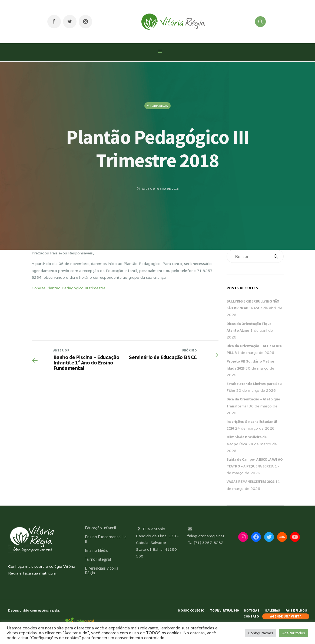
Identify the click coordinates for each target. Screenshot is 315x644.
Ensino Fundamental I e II (106, 539)
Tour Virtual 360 (224, 610)
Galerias (272, 610)
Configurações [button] (261, 633)
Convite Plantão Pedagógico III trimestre (69, 288)
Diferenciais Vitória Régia (102, 570)
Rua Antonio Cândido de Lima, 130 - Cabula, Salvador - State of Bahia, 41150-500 (157, 542)
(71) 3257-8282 (205, 543)
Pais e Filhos (296, 610)
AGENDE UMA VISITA (286, 616)
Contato (251, 616)
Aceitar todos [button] (294, 633)
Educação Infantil (101, 528)
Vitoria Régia (157, 106)
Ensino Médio (97, 550)
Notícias (252, 610)
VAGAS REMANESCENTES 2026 (250, 482)
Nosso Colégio (191, 610)
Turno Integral (98, 559)
